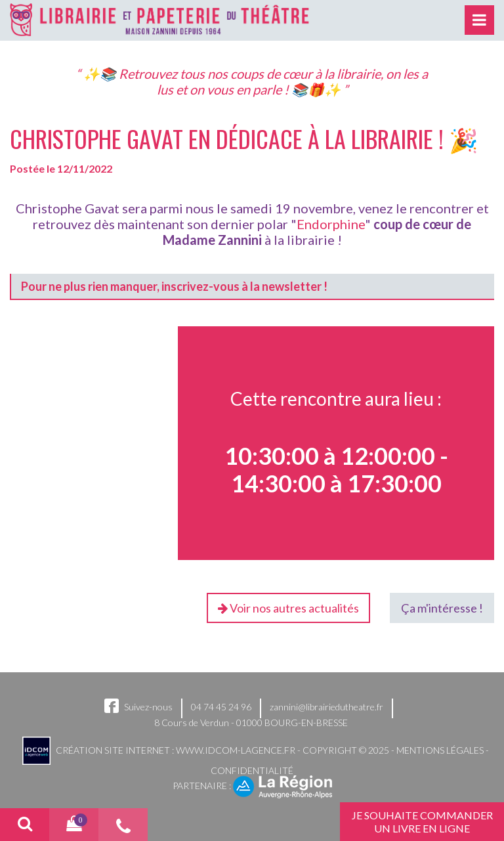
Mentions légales (440, 749)
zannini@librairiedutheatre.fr (326, 707)
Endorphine (331, 224)
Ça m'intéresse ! (442, 608)
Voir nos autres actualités (288, 608)
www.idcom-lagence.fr (236, 749)
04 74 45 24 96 (221, 707)
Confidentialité (252, 770)
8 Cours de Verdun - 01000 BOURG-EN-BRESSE (251, 722)
